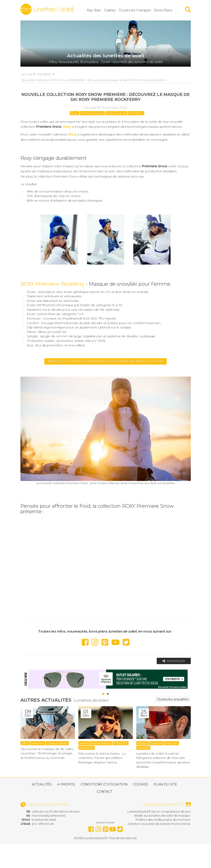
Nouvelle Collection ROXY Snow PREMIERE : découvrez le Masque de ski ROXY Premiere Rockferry (94, 80)
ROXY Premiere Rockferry (52, 284)
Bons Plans (163, 10)
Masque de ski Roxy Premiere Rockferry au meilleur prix (105, 361)
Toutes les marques (135, 10)
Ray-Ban (94, 10)
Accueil (27, 74)
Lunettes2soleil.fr (47, 9)
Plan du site (165, 784)
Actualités (44, 74)
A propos (66, 784)
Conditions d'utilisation (104, 784)
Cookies (140, 784)
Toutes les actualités (173, 699)
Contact (104, 792)
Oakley (110, 10)
